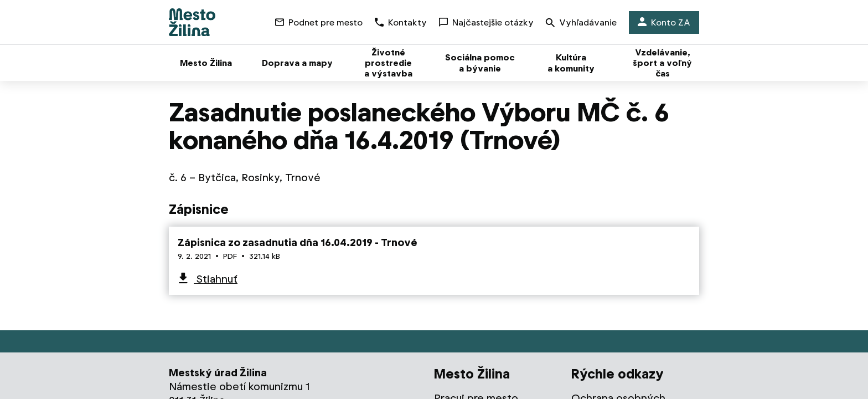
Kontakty (401, 22)
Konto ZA (664, 22)
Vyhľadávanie (581, 24)
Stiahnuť (216, 279)
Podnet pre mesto (319, 22)
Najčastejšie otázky (486, 22)
